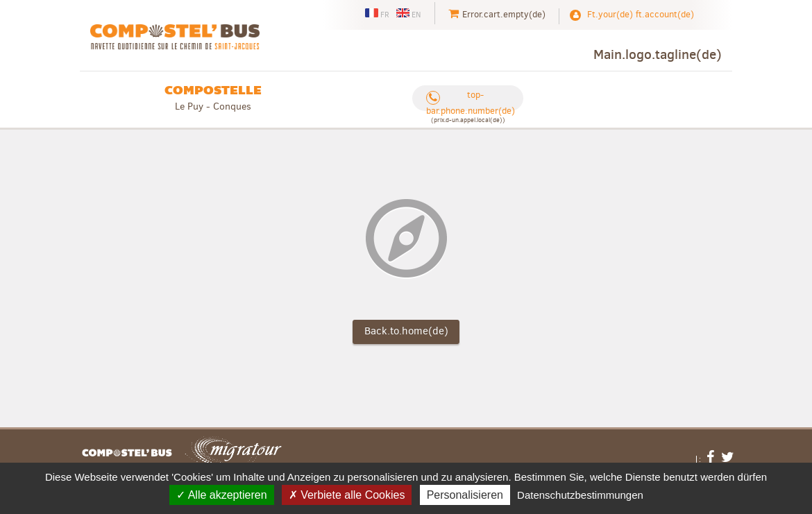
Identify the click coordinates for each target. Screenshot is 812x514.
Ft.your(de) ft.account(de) (641, 14)
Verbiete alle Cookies (347, 495)
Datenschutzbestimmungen (580, 495)
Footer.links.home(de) (127, 453)
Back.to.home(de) (406, 331)
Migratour (233, 453)
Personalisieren (465, 495)
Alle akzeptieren (221, 495)
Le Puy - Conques (213, 97)
